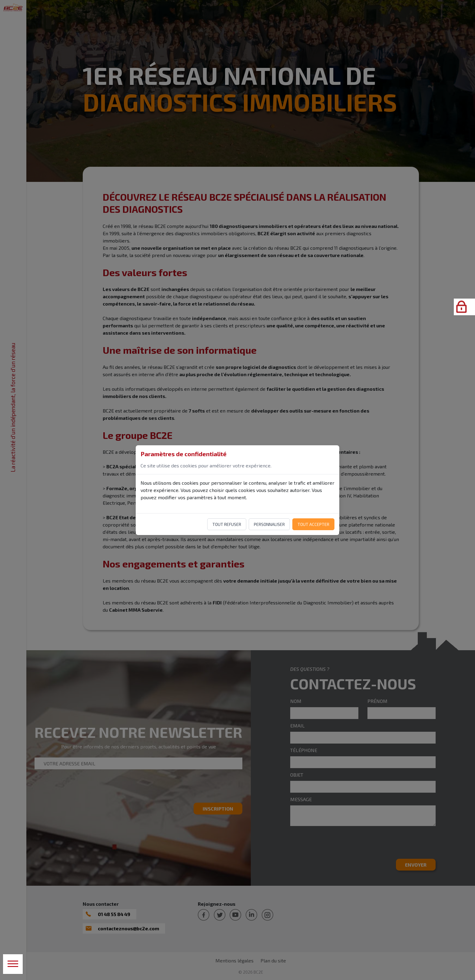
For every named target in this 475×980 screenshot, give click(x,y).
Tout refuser (227, 524)
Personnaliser (269, 524)
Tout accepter (313, 524)
